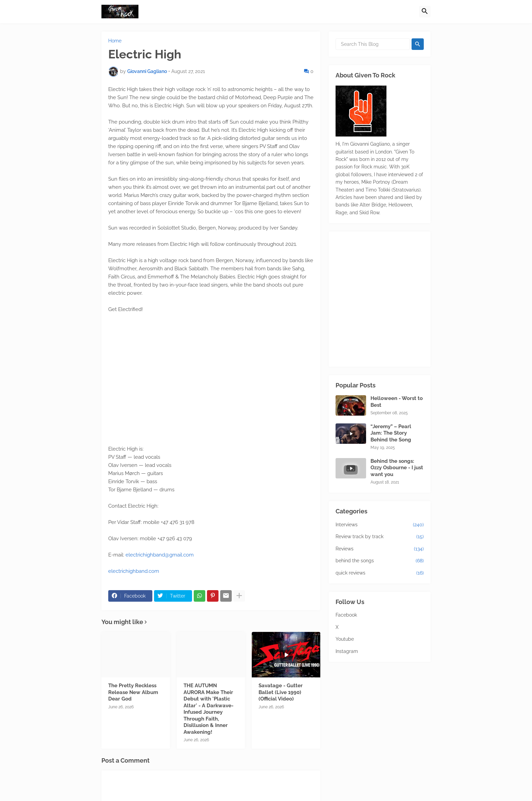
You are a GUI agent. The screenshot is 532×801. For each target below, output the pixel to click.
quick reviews (380, 573)
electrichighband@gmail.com (160, 555)
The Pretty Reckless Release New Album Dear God (133, 692)
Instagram (347, 651)
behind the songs (380, 561)
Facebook (346, 615)
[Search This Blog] (373, 44)
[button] (425, 12)
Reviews (380, 549)
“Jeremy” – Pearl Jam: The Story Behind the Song (391, 433)
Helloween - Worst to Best (397, 402)
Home (115, 41)
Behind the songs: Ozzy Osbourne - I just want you (397, 468)
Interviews (380, 525)
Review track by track (380, 537)
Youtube (345, 639)
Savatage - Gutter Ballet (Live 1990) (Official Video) (281, 692)
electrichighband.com (134, 571)
